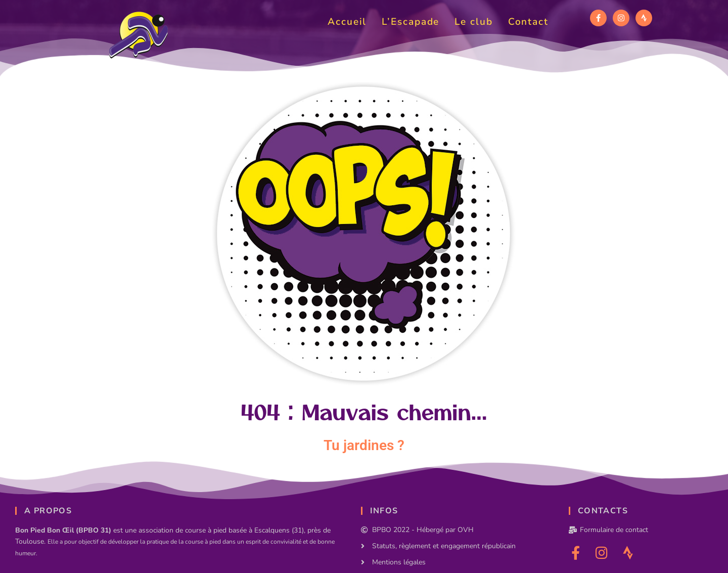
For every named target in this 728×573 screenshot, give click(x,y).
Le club (473, 22)
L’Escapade (411, 22)
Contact (528, 22)
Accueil (347, 22)
